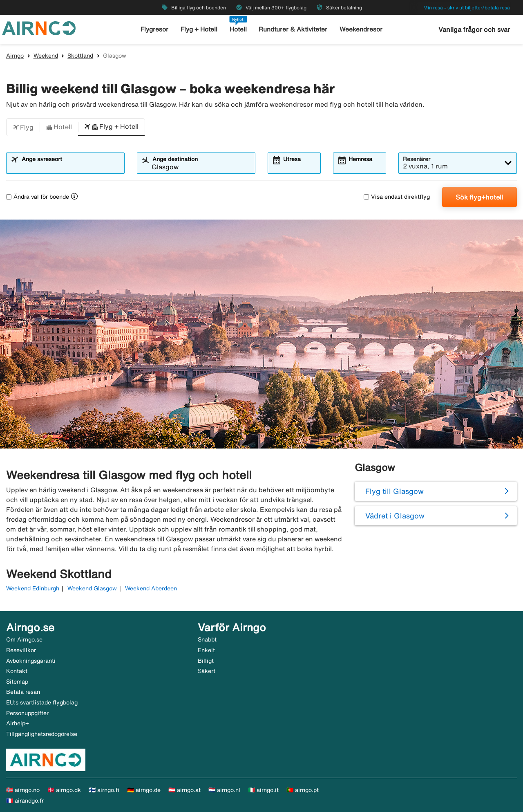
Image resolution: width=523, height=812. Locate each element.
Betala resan (23, 692)
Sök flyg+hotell (479, 197)
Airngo (15, 56)
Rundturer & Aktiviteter (294, 29)
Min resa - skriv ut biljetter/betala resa (467, 8)
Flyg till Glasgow (394, 491)
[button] (23, 127)
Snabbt (207, 639)
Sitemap (17, 682)
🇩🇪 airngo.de (144, 790)
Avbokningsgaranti (31, 661)
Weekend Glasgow (92, 588)
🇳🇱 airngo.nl (224, 790)
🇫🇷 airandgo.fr (25, 801)
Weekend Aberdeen (151, 588)
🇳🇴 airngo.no (23, 790)
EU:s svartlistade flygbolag (42, 702)
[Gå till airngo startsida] (39, 27)
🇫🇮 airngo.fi (104, 790)
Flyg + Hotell (199, 29)
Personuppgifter (27, 713)
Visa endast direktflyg (397, 197)
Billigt (206, 661)
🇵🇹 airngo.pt (303, 790)
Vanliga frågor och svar (474, 29)
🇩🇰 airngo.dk (64, 790)
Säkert (207, 671)
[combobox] (70, 167)
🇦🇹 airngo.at (184, 790)
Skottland (80, 56)
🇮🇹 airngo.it (263, 790)
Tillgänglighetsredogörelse (42, 734)
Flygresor (155, 29)
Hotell (239, 29)
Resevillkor (21, 650)
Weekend (46, 56)
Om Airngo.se (24, 639)
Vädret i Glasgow (395, 516)
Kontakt (17, 671)
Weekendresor (361, 29)
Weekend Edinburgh (33, 588)
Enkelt (206, 650)
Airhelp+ (18, 723)
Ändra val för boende (38, 197)
